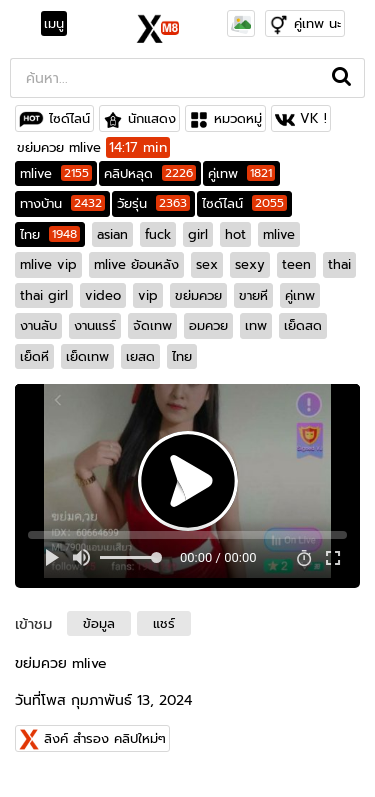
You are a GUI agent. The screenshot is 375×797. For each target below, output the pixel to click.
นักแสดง (152, 118)
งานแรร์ (95, 325)
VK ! (313, 118)
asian (112, 234)
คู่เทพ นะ (317, 23)
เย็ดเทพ (87, 356)
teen (296, 264)
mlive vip (48, 264)
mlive (56, 173)
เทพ (256, 325)
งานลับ (38, 325)
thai (339, 264)
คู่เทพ (241, 173)
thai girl (44, 295)
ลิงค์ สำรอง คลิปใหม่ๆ (105, 738)
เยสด (140, 356)
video (103, 295)
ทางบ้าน (62, 203)
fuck (158, 234)
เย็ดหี (34, 356)
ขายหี (253, 295)
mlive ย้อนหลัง (136, 264)
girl (198, 234)
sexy (250, 264)
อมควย (208, 325)
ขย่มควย (198, 295)
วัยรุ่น (153, 203)
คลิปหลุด (150, 173)
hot (235, 234)
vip (148, 295)
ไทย (50, 234)
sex (207, 264)
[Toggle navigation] (60, 24)
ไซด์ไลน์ (69, 118)
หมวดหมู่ (238, 118)
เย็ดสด (303, 325)
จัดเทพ (152, 325)
